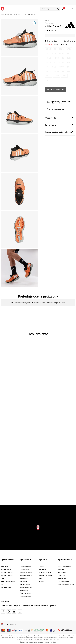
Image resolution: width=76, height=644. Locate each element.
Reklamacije (24, 590)
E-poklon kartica (63, 572)
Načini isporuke (6, 587)
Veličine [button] (56, 44)
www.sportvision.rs (29, 642)
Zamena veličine (25, 584)
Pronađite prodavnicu (46, 575)
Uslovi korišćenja (25, 567)
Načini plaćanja (6, 570)
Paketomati (62, 578)
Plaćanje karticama (7, 572)
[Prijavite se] (63, 9)
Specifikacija (59, 125)
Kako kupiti (5, 567)
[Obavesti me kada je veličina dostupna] (49, 49)
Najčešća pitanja (25, 596)
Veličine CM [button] (63, 44)
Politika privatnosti (26, 572)
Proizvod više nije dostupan (56, 89)
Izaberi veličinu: (51, 41)
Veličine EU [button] (49, 44)
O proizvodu (59, 118)
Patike (25, 15)
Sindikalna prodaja (45, 572)
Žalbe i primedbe (25, 593)
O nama (42, 567)
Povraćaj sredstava (26, 587)
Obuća (19, 15)
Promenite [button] (14, 624)
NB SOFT (42, 642)
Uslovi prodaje (25, 570)
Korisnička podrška (26, 575)
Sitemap (42, 581)
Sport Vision (5, 15)
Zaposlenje (43, 570)
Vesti (41, 578)
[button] (50, 9)
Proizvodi (13, 15)
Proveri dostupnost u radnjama (59, 132)
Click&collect (62, 575)
